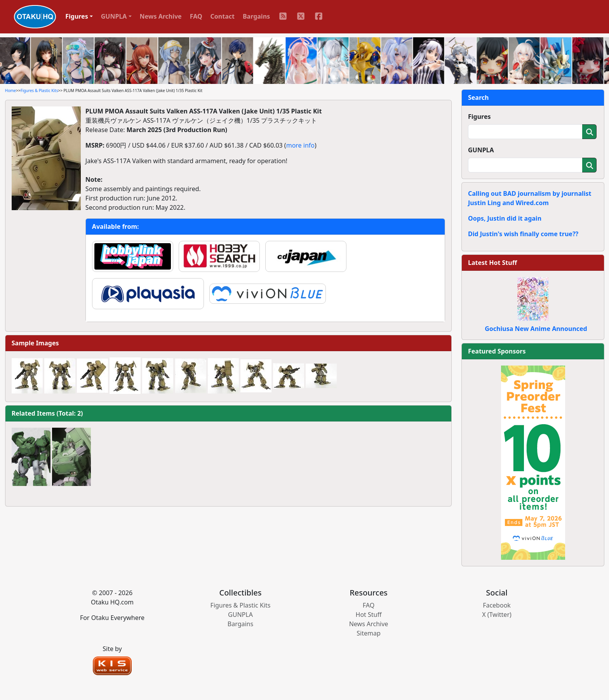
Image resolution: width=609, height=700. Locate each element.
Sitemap (369, 633)
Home (10, 91)
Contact (223, 16)
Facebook (497, 605)
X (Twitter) (497, 615)
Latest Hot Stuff (492, 263)
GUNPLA (481, 150)
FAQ (196, 16)
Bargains (256, 16)
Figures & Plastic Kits (39, 91)
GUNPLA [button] (114, 16)
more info (300, 145)
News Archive (161, 16)
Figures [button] (77, 16)
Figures (479, 117)
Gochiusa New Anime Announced (536, 329)
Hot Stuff (369, 615)
